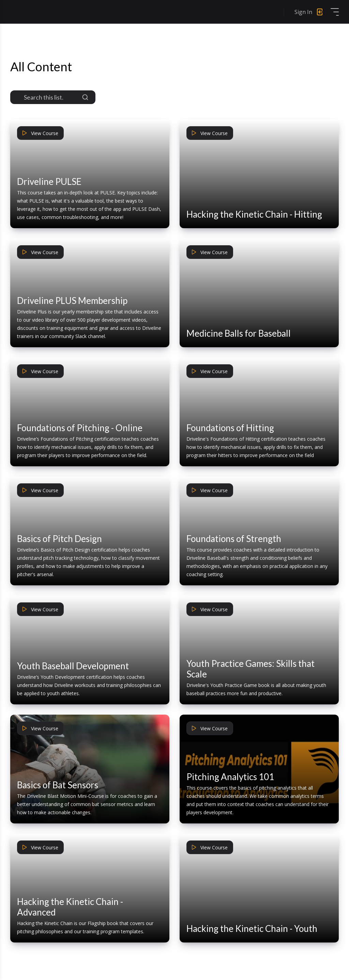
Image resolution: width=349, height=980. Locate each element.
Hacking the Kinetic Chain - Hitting (254, 214)
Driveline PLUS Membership (72, 301)
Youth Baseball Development (73, 666)
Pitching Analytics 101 (230, 777)
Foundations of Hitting (230, 428)
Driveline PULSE (49, 181)
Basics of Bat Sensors (58, 785)
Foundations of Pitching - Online (80, 428)
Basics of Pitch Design (59, 539)
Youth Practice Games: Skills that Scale (251, 669)
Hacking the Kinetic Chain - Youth (252, 928)
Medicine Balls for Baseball (239, 333)
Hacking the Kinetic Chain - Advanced (70, 907)
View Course (40, 133)
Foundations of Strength (234, 539)
